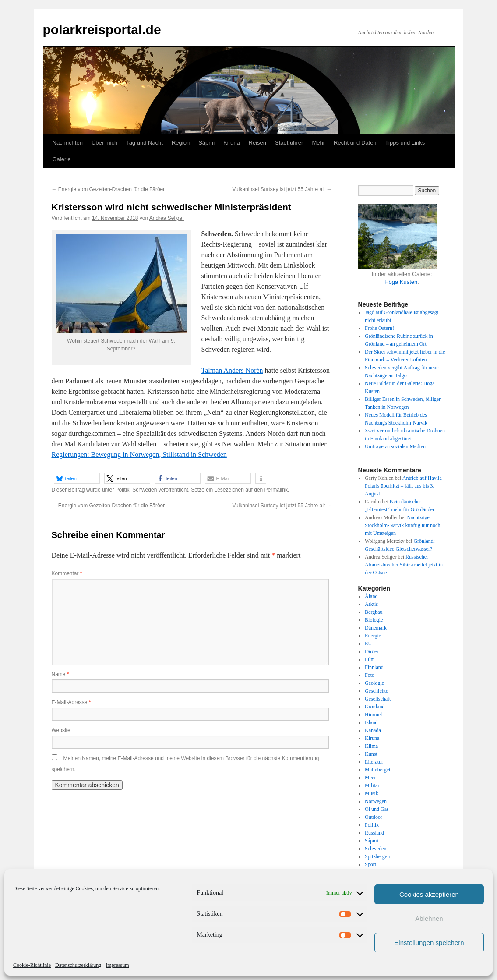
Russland (374, 833)
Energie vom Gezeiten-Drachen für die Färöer (108, 189)
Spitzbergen (377, 856)
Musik (372, 793)
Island (371, 722)
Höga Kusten (401, 282)
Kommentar (67, 573)
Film (370, 659)
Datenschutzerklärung (78, 965)
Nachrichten (68, 143)
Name (60, 674)
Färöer (372, 651)
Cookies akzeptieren (429, 894)
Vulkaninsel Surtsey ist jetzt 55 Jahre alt (282, 189)
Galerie (62, 159)
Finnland (374, 667)
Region (181, 143)
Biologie (374, 620)
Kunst (371, 754)
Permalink (276, 490)
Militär (372, 785)
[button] (77, 478)
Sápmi (206, 143)
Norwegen (376, 801)
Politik (123, 490)
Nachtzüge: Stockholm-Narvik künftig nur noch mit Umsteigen (402, 525)
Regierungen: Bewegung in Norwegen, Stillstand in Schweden (139, 455)
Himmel (373, 715)
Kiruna (232, 143)
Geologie (374, 683)
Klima (371, 746)
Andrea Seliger (167, 218)
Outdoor (374, 817)
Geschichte (376, 691)
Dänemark (376, 628)
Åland (371, 596)
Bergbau (374, 612)
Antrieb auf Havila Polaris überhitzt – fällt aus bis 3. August (403, 486)
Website (61, 730)
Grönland (375, 707)
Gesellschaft (378, 699)
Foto (370, 675)
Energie (373, 636)
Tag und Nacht (145, 143)
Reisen (257, 143)
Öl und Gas (377, 809)
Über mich (104, 143)
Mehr (318, 143)
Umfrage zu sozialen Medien (395, 446)
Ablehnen (429, 918)
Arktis (371, 604)
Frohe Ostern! (379, 328)
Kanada (373, 730)
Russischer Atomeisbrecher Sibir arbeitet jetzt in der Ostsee (404, 565)
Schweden (145, 490)
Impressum (117, 965)
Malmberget (377, 770)
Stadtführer (289, 143)
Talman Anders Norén (232, 370)
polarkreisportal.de (102, 30)
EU (368, 644)
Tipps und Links (405, 143)
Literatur (374, 762)
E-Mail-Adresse (71, 702)
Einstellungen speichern (429, 943)
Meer (370, 778)
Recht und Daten (355, 143)
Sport (370, 864)
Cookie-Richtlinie (32, 965)
